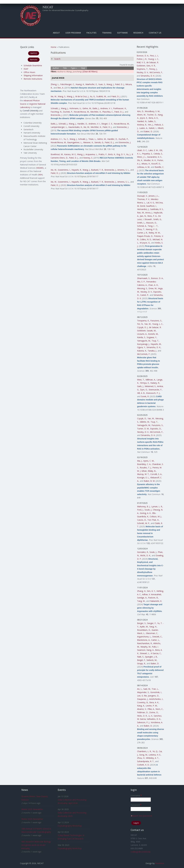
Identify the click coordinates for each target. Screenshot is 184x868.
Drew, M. (153, 288)
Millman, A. (151, 380)
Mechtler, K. (96, 112)
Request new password (141, 816)
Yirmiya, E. (145, 383)
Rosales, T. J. (146, 468)
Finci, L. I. (154, 56)
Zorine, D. (154, 712)
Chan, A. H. (153, 285)
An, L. (140, 689)
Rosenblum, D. (144, 630)
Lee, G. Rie (142, 696)
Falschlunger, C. (67, 84)
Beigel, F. (141, 660)
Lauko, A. (143, 128)
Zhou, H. (141, 758)
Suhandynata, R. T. (146, 761)
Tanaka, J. (152, 351)
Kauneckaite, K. (75, 127)
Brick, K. (112, 154)
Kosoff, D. (156, 164)
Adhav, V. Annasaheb (152, 594)
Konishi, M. (153, 334)
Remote (34, 60)
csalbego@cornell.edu (141, 852)
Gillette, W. (145, 422)
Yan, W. (148, 324)
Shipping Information (33, 75)
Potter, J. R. (142, 59)
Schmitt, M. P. (143, 523)
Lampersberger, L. (59, 127)
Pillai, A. (151, 709)
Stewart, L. (145, 653)
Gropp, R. (141, 663)
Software (122, 33)
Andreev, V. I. (106, 108)
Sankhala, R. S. (157, 209)
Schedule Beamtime (33, 65)
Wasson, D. (151, 223)
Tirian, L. (92, 139)
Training (107, 33)
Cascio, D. (142, 520)
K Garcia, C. (156, 653)
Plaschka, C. (108, 112)
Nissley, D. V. (143, 72)
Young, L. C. (153, 59)
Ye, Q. (155, 751)
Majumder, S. (143, 692)
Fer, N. (140, 324)
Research (138, 33)
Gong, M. (143, 755)
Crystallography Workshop (70, 826)
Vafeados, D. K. (154, 719)
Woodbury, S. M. (152, 111)
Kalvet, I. (153, 128)
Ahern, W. (141, 115)
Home (53, 47)
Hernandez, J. (143, 209)
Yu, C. (66, 139)
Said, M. (147, 689)
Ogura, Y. (141, 347)
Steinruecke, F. (155, 390)
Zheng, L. (55, 84)
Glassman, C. (152, 633)
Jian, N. (143, 216)
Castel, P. (144, 295)
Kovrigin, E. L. (143, 478)
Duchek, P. (68, 112)
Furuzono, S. (156, 321)
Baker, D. (148, 131)
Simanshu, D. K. (148, 76)
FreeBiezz (160, 863)
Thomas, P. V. (143, 199)
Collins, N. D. (146, 239)
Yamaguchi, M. (144, 341)
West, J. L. (142, 157)
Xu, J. (128, 154)
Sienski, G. (99, 142)
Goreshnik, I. (156, 692)
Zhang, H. (141, 591)
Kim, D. (140, 111)
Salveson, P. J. (143, 722)
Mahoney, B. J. (144, 506)
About (56, 33)
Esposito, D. (156, 429)
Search (57, 59)
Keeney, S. (88, 158)
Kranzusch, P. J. (153, 393)
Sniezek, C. (157, 637)
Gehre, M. (87, 108)
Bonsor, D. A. (143, 56)
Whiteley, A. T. (152, 758)
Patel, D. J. (120, 84)
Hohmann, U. (75, 108)
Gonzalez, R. (143, 552)
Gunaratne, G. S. (154, 157)
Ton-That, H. (153, 520)
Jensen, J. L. (154, 196)
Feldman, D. (143, 712)
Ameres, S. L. (123, 170)
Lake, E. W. (153, 150)
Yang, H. (153, 627)
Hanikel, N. (142, 121)
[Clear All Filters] (90, 72)
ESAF (26, 69)
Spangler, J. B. (151, 657)
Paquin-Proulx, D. (145, 236)
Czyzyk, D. (142, 418)
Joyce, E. (144, 118)
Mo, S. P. (141, 282)
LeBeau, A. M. (143, 167)
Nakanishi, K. (156, 601)
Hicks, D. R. (142, 716)
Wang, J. (110, 84)
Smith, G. (157, 219)
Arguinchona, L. (144, 637)
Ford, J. (140, 510)
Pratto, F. (103, 154)
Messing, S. (142, 288)
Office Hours (29, 72)
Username (136, 796)
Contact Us (155, 33)
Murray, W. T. (143, 474)
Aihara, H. (146, 164)
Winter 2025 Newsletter (32, 809)
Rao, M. (141, 213)
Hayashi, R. (77, 170)
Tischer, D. (152, 115)
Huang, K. (80, 84)
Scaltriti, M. (101, 96)
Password (136, 805)
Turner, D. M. (143, 429)
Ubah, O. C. (142, 150)
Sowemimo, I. (64, 170)
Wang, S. (62, 96)
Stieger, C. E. (107, 124)
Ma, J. (140, 461)
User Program (73, 33)
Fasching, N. (56, 112)
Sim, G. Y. (151, 591)
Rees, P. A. (152, 216)
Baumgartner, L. (75, 142)
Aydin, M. (144, 627)
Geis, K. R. (151, 66)
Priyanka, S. (147, 154)
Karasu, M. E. (70, 154)
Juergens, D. (153, 696)
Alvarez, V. (142, 709)
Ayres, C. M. (149, 461)
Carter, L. (155, 640)
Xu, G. (93, 96)
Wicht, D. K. (145, 555)
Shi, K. (140, 160)
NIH (40, 175)
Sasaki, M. (151, 331)
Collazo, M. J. (156, 516)
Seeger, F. (152, 623)
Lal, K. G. (150, 203)
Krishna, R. (142, 125)
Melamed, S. (150, 386)
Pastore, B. (153, 598)
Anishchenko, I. (156, 699)
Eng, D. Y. (121, 154)
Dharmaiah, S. (144, 278)
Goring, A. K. (145, 513)
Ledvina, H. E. (155, 755)
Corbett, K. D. (143, 765)
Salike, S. (152, 121)
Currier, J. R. (142, 233)
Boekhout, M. (57, 154)
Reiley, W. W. (154, 233)
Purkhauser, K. (120, 108)
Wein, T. (141, 380)
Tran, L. (155, 689)
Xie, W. (54, 96)
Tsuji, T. (155, 341)
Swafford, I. (151, 206)
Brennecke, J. (57, 115)
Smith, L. (141, 223)
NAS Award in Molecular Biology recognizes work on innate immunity (36, 845)
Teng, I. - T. (153, 226)
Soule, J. (148, 510)
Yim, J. (151, 125)
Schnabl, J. (55, 108)
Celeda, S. (158, 154)
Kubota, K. (142, 351)
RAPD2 (34, 53)
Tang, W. (141, 601)
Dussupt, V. (142, 196)
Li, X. (150, 716)
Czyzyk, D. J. (143, 327)
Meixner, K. (88, 142)
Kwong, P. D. (152, 229)
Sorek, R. (145, 396)
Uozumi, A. (142, 334)
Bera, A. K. (153, 118)
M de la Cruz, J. (82, 96)
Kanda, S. (141, 337)
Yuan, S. (102, 84)
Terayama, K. (143, 321)
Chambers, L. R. (144, 751)
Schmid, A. (142, 226)
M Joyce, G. (145, 243)
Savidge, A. (142, 598)
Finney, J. (153, 69)
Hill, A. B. (141, 393)
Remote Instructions (33, 79)
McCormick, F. (156, 72)
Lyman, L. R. (157, 506)
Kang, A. (150, 650)
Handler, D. (82, 124)
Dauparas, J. (143, 699)
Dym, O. (144, 390)
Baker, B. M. (149, 481)
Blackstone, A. (144, 640)
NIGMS (40, 168)
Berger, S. (142, 623)
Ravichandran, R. (145, 643)
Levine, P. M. (151, 706)
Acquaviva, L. (92, 154)
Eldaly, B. (152, 471)
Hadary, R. (155, 383)
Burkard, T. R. (97, 170)
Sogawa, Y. (152, 337)
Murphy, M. (146, 647)
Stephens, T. (142, 69)
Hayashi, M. (156, 344)
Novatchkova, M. (82, 112)
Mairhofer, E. (91, 84)
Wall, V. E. (141, 62)
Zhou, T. (141, 229)
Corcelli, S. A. (156, 474)
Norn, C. (159, 709)
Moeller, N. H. (150, 160)
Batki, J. (96, 108)
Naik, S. (140, 657)
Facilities (91, 33)
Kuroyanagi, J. (143, 344)
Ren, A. (61, 88)
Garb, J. (140, 386)
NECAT (48, 7)
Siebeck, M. (152, 660)
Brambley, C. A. (144, 464)
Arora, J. (149, 213)
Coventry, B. (143, 702)
